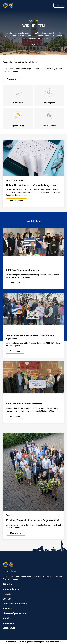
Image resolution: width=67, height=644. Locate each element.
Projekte (7, 594)
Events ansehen (17, 201)
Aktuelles (7, 584)
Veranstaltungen (11, 589)
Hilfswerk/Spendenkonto (15, 613)
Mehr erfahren (16, 533)
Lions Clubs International (15, 604)
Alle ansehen (12, 79)
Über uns (7, 599)
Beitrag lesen (15, 283)
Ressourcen (8, 609)
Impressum (8, 623)
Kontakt (6, 618)
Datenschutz (9, 628)
